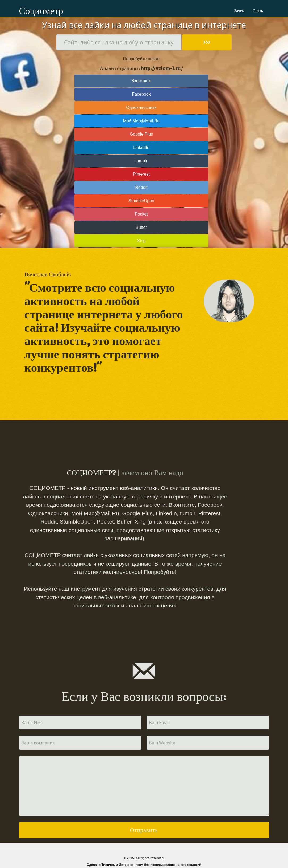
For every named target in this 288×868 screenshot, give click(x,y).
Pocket (141, 214)
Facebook (141, 94)
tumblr (141, 161)
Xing (141, 241)
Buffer (141, 227)
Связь (258, 11)
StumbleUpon (141, 201)
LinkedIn (141, 147)
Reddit (141, 187)
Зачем (239, 11)
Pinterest (141, 174)
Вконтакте (141, 81)
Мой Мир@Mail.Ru (141, 121)
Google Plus (141, 134)
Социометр (30, 11)
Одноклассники (141, 108)
